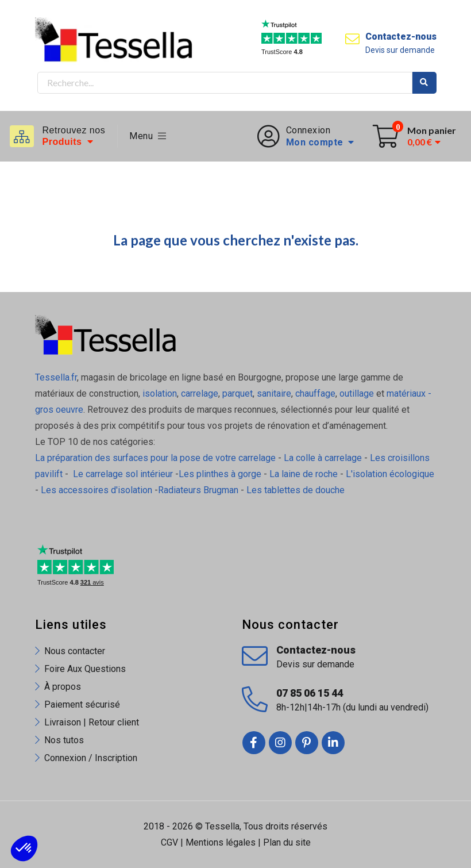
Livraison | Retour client (92, 722)
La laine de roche (304, 474)
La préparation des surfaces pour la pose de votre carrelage (155, 458)
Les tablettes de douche (297, 490)
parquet (238, 393)
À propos (63, 687)
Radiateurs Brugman (198, 490)
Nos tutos (64, 740)
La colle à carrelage (323, 458)
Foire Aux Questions (85, 669)
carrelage (200, 393)
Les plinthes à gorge (220, 474)
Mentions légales (221, 842)
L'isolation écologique (390, 474)
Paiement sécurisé (82, 704)
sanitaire (274, 393)
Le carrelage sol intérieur (123, 474)
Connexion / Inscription (91, 758)
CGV (169, 842)
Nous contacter (75, 651)
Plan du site (287, 842)
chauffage (315, 393)
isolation (159, 393)
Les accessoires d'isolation (96, 490)
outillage (357, 393)
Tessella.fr (56, 377)
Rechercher (424, 83)
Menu (148, 136)
